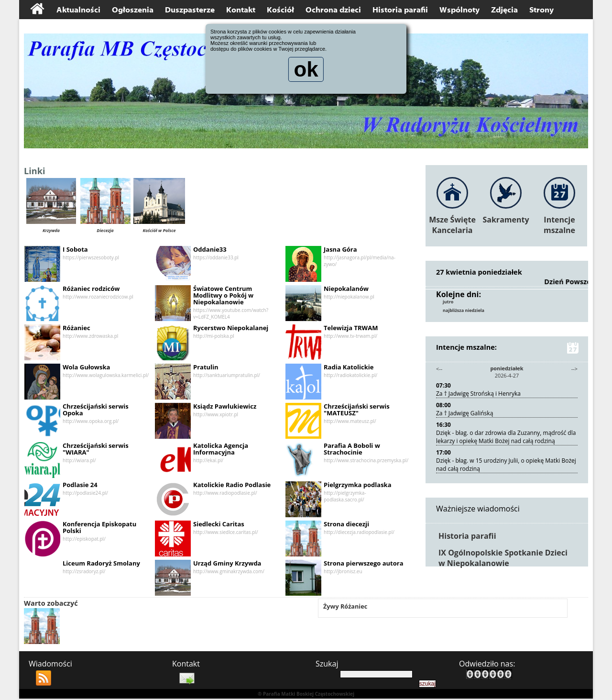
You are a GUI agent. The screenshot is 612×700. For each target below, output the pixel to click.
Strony (541, 10)
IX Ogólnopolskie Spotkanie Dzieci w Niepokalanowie (503, 559)
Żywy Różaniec (348, 608)
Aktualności (78, 10)
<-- (440, 370)
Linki (38, 172)
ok (306, 72)
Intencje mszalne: (507, 349)
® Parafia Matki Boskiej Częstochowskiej (306, 695)
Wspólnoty (459, 10)
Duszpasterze (190, 10)
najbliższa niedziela (466, 311)
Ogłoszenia (133, 10)
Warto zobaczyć (54, 604)
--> (574, 370)
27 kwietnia (458, 272)
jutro (449, 302)
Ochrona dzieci (333, 10)
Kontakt (241, 10)
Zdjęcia (504, 10)
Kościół (280, 10)
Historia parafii (400, 10)
